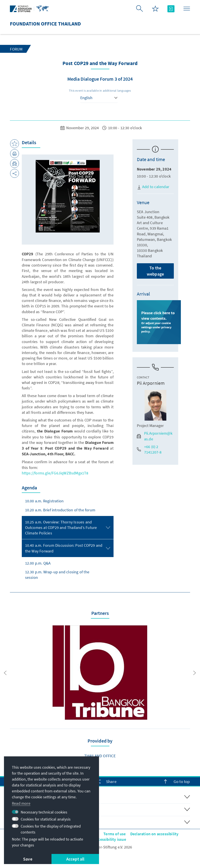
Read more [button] (21, 803)
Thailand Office (100, 756)
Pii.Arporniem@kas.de (155, 436)
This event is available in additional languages (100, 91)
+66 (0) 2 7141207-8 (149, 449)
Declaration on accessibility (154, 834)
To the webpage (155, 271)
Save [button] (28, 859)
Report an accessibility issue (101, 839)
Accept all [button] (75, 859)
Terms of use (115, 834)
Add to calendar (153, 187)
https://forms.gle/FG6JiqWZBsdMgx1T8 (55, 473)
